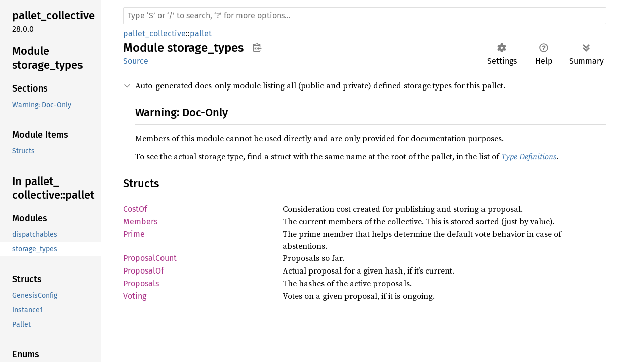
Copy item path (257, 47)
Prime (134, 234)
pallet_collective (154, 33)
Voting (135, 296)
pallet (201, 33)
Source (136, 61)
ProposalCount (150, 258)
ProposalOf (143, 271)
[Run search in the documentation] (365, 16)
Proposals (141, 283)
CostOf (135, 209)
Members (140, 221)
